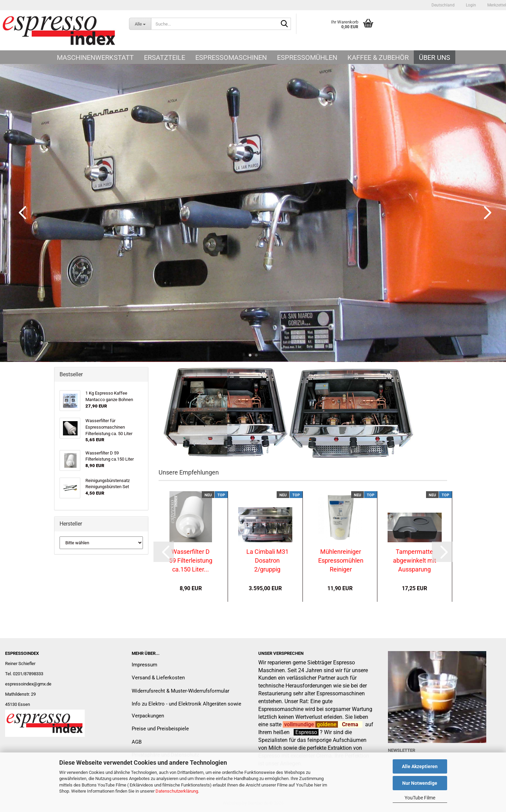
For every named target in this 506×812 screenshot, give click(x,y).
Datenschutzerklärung (177, 791)
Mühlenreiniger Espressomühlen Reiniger (341, 560)
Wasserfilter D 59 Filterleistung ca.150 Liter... (191, 560)
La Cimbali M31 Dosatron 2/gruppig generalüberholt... (267, 560)
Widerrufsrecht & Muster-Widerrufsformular (181, 691)
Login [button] (470, 5)
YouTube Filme (420, 798)
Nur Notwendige (420, 783)
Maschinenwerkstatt (95, 57)
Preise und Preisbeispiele (160, 729)
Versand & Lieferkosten (158, 678)
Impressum (144, 665)
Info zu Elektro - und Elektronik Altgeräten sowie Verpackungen (186, 710)
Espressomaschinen (231, 57)
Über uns (435, 57)
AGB (137, 742)
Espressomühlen (307, 57)
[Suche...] (140, 24)
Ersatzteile (165, 57)
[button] (443, 5)
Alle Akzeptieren (420, 766)
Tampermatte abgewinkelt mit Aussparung (415, 560)
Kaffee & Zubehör (378, 57)
